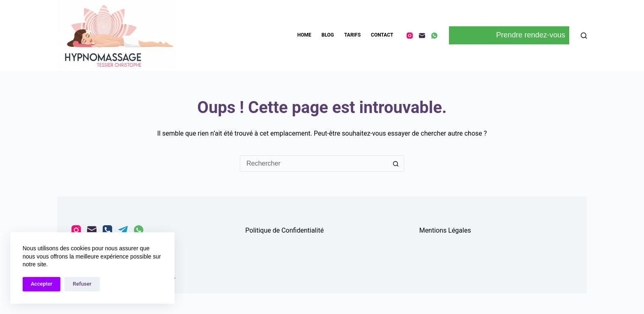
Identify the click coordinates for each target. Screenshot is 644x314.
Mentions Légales (445, 230)
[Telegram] (123, 230)
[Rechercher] (584, 36)
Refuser (82, 284)
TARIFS (352, 35)
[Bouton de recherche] (396, 164)
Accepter (41, 284)
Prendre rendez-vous (509, 35)
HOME (304, 35)
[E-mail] (422, 36)
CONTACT (382, 35)
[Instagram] (410, 36)
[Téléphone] (107, 230)
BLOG (328, 35)
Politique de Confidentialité (284, 230)
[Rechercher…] (314, 164)
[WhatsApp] (434, 36)
